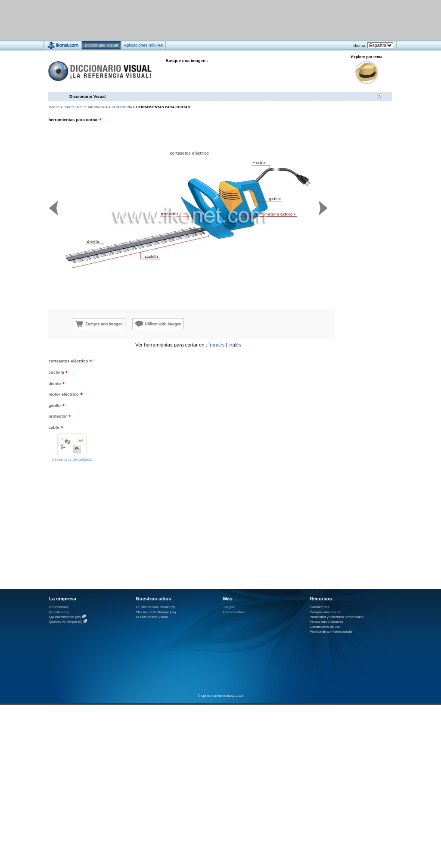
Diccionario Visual (87, 96)
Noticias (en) (59, 612)
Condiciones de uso (325, 627)
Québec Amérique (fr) (66, 622)
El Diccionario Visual (152, 617)
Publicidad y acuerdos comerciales (337, 617)
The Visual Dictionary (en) (156, 612)
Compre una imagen (325, 612)
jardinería (122, 107)
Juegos (229, 607)
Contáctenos (320, 607)
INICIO (54, 107)
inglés (235, 345)
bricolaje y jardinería (85, 107)
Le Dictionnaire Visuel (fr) (155, 607)
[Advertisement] (107, 418)
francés (216, 345)
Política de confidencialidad (331, 632)
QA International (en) (65, 617)
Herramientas (234, 612)
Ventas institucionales (326, 622)
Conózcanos (59, 607)
